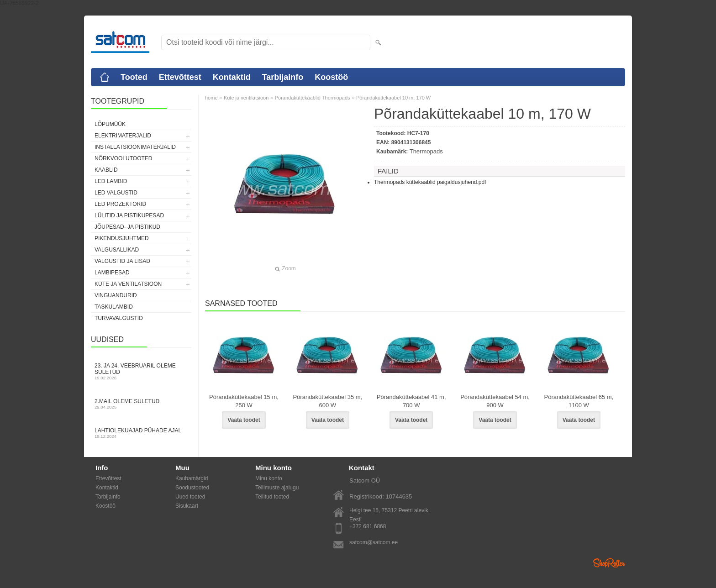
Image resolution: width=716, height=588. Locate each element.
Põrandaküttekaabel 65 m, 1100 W (579, 401)
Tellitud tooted (272, 497)
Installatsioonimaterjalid (135, 147)
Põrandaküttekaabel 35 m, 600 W (327, 401)
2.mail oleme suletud (141, 404)
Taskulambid (114, 307)
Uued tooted (190, 497)
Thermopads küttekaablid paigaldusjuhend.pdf (430, 182)
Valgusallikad (117, 250)
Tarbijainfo (283, 77)
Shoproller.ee (609, 563)
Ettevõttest (180, 77)
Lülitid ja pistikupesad (129, 215)
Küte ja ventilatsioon (128, 284)
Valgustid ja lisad (122, 261)
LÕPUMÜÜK (110, 124)
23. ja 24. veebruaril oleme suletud (141, 371)
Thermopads (426, 151)
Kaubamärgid (192, 478)
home (211, 98)
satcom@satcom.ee (374, 542)
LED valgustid (116, 193)
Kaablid (106, 170)
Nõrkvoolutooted (123, 158)
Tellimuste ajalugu (277, 488)
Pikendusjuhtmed (122, 238)
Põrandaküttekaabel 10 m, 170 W (393, 98)
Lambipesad (112, 273)
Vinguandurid (116, 295)
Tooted (134, 77)
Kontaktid (232, 77)
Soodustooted (192, 488)
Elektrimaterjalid (123, 136)
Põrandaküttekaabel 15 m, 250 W (244, 401)
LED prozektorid (120, 204)
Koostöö (331, 77)
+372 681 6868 (368, 526)
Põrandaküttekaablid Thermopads (313, 98)
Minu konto (269, 478)
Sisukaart (187, 506)
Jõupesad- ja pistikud (127, 227)
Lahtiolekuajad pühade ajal (141, 433)
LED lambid (111, 181)
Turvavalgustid (119, 318)
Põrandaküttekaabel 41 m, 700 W (411, 401)
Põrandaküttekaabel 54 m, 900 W (495, 401)
